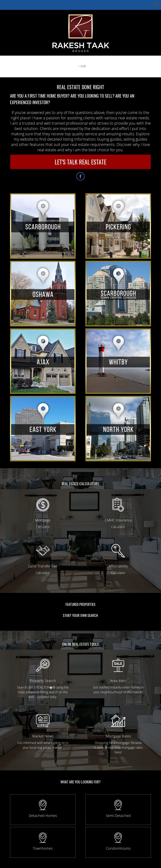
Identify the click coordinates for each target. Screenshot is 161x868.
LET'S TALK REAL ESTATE (80, 162)
